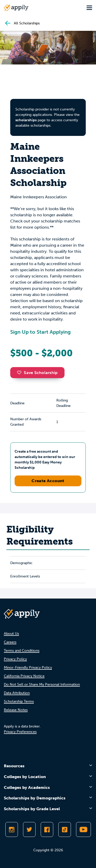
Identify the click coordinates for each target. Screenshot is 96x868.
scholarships (26, 120)
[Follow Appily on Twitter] (29, 829)
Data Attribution (17, 693)
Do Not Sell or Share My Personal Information (42, 684)
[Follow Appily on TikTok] (65, 829)
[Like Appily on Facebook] (47, 829)
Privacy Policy (15, 659)
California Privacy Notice (24, 676)
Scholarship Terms (19, 701)
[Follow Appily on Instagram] (12, 829)
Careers (10, 642)
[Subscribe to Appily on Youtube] (83, 829)
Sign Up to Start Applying (40, 332)
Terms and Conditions (22, 651)
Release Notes (16, 710)
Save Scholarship (37, 373)
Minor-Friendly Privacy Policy (28, 668)
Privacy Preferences (20, 732)
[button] (20, 372)
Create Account (48, 481)
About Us (11, 634)
